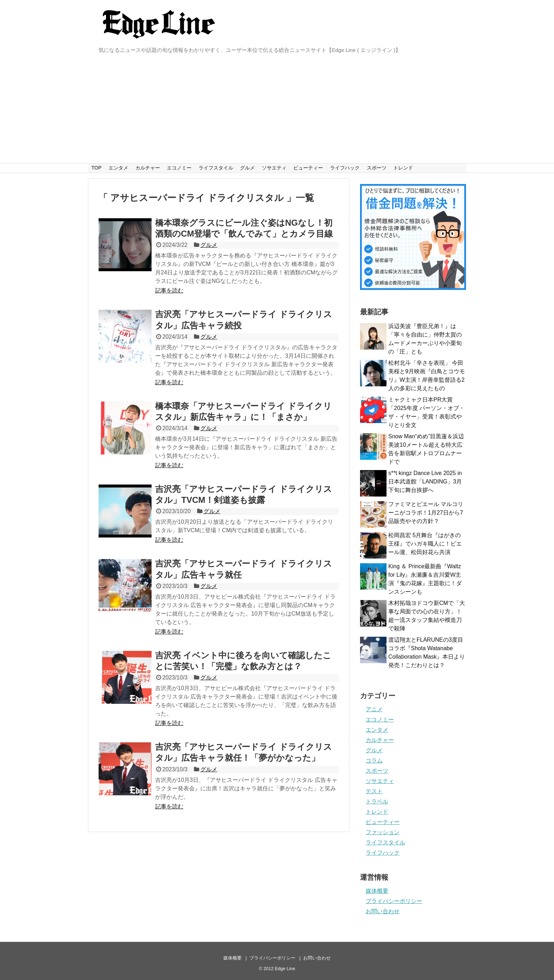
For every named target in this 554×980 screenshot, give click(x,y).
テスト (374, 791)
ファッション (383, 832)
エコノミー (179, 168)
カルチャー (148, 168)
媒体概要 (377, 891)
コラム (374, 761)
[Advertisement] (277, 110)
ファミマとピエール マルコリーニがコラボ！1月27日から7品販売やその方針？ (426, 513)
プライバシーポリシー (394, 901)
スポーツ (377, 168)
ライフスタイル (216, 168)
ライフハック (345, 168)
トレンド (403, 168)
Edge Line (285, 969)
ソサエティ (274, 168)
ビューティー (308, 168)
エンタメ (118, 168)
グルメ (247, 168)
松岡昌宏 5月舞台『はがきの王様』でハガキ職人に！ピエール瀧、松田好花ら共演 (425, 544)
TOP (97, 168)
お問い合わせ (383, 911)
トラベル (377, 801)
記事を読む (169, 290)
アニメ (374, 709)
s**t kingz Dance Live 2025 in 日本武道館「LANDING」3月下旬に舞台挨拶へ (425, 482)
